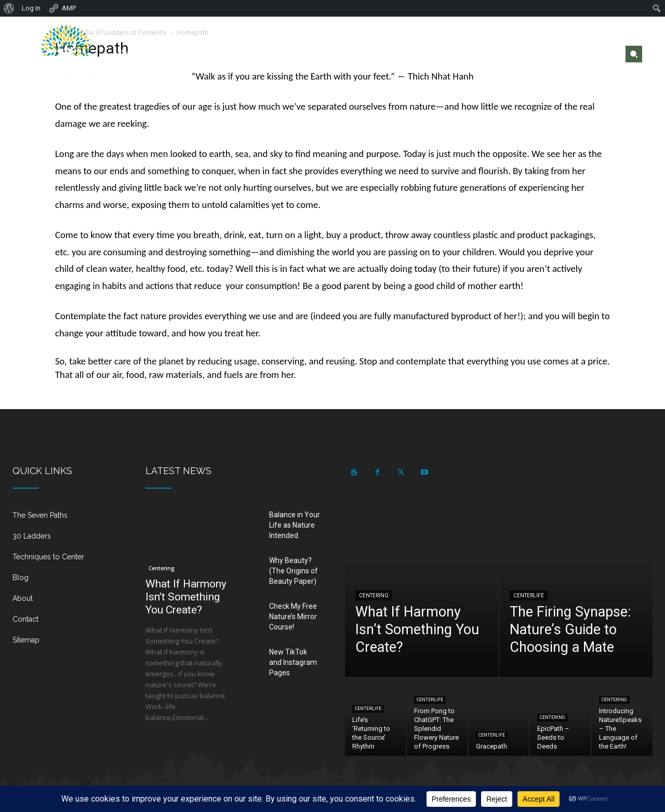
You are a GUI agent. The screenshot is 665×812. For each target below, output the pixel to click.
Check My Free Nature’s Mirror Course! (293, 617)
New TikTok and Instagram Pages (293, 662)
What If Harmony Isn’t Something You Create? (186, 597)
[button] (634, 54)
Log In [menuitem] (31, 8)
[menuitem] (9, 8)
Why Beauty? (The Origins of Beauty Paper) (294, 571)
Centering (162, 568)
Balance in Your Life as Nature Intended (295, 525)
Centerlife (529, 595)
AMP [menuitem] (62, 8)
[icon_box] (66, 519)
